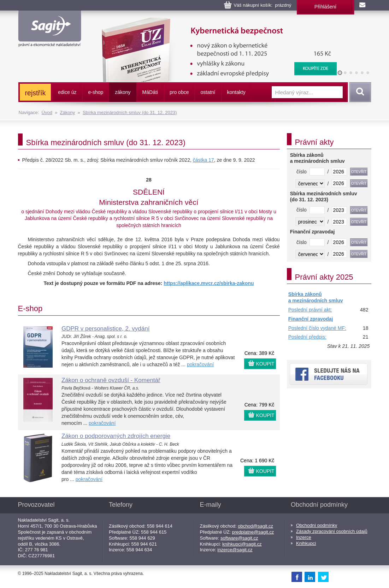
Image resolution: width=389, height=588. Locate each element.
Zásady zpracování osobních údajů (332, 531)
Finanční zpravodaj (311, 319)
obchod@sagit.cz (255, 526)
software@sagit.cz (239, 538)
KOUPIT (265, 364)
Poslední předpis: (307, 337)
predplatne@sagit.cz (253, 532)
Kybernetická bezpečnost (214, 21)
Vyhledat (359, 92)
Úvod (47, 112)
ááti (150, 92)
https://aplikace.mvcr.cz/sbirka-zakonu (209, 283)
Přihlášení (325, 7)
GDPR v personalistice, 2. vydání (105, 329)
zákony (123, 92)
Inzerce (304, 537)
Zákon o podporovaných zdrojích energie (116, 436)
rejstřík (36, 93)
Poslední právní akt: (310, 310)
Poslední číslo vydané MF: (317, 328)
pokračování (200, 364)
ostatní (208, 92)
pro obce (179, 92)
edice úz (67, 92)
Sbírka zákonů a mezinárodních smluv (316, 297)
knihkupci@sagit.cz (242, 544)
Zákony (68, 112)
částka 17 (204, 160)
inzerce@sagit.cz (235, 550)
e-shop (96, 92)
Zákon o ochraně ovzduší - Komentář (111, 380)
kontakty (236, 92)
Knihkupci (306, 543)
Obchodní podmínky (317, 525)
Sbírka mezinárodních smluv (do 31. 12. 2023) (130, 112)
